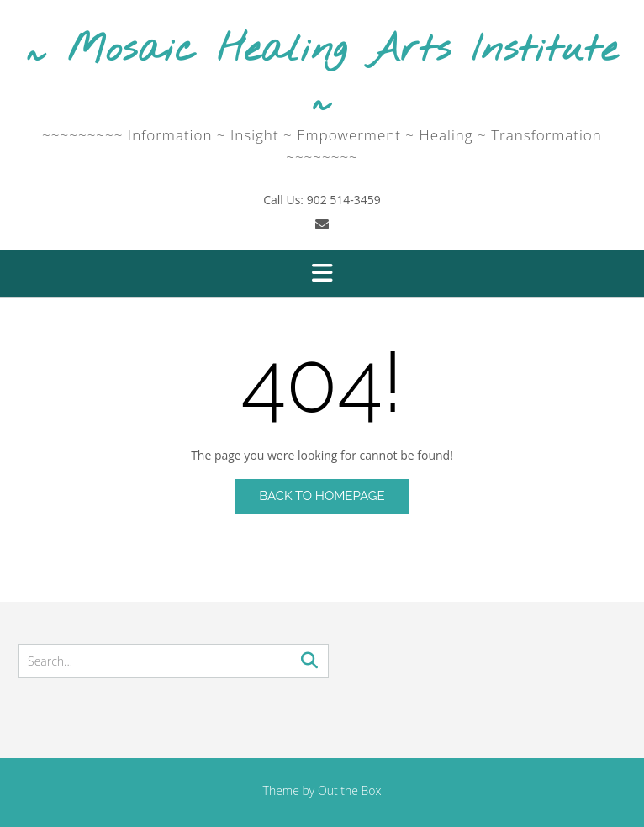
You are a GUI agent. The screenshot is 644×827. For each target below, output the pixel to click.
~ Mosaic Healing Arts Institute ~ (322, 75)
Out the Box (350, 790)
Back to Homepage (322, 496)
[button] (322, 273)
